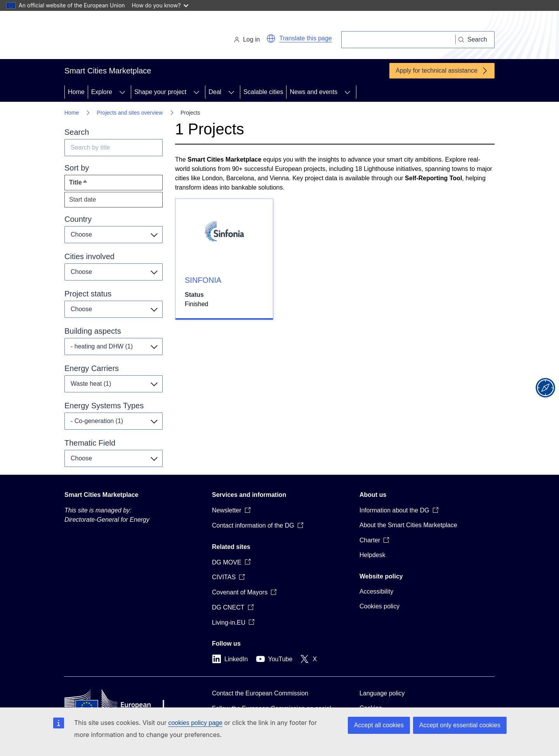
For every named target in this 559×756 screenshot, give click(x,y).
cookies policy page (195, 723)
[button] (271, 38)
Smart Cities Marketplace (101, 495)
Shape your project (160, 92)
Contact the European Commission (260, 693)
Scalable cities (263, 92)
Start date (82, 199)
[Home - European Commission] (118, 37)
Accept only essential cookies (460, 725)
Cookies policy (379, 606)
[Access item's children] (122, 92)
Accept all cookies (379, 725)
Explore (102, 92)
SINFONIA (203, 280)
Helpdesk (372, 555)
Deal (215, 92)
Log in (247, 39)
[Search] (398, 40)
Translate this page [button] (306, 38)
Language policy (382, 693)
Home (76, 92)
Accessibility (376, 591)
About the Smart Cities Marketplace (408, 525)
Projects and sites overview (130, 113)
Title (93, 184)
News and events (313, 92)
